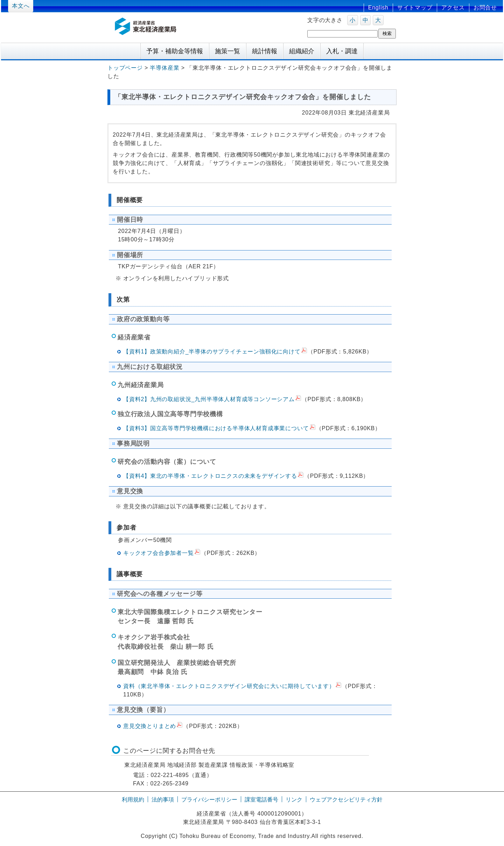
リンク (294, 800)
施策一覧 (227, 51)
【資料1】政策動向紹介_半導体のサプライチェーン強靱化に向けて (212, 352)
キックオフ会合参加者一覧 (159, 553)
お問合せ (485, 8)
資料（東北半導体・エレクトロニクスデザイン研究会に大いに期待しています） (229, 686)
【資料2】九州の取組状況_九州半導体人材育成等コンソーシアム (209, 399)
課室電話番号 (261, 800)
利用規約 (133, 800)
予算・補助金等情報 (175, 51)
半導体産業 (164, 68)
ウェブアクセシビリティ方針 (346, 800)
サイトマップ (415, 8)
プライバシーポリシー (209, 800)
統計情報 (265, 51)
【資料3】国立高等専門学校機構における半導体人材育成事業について (216, 428)
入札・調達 (342, 51)
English (378, 8)
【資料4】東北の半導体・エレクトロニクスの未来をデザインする (210, 476)
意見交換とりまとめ (150, 726)
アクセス (453, 8)
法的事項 (163, 800)
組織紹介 (302, 51)
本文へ (21, 6)
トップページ (125, 68)
